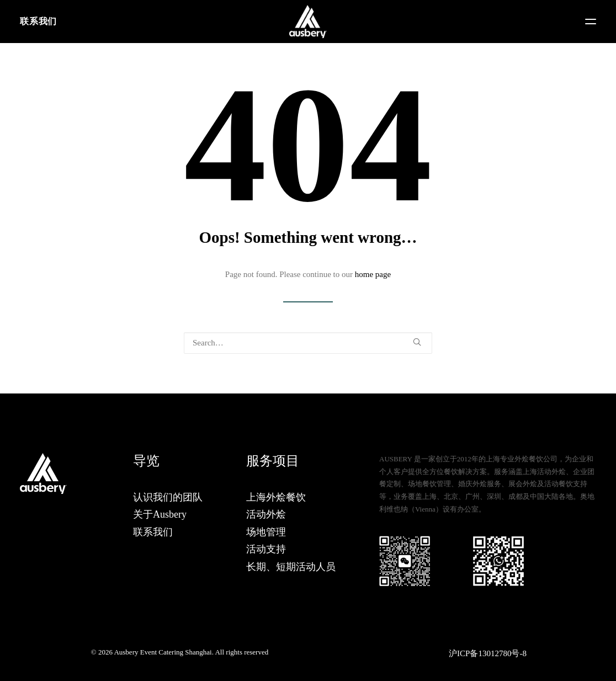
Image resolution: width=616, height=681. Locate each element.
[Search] (308, 343)
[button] (591, 22)
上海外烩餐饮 (276, 497)
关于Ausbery (160, 514)
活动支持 (266, 549)
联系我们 (38, 21)
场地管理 (266, 532)
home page (373, 274)
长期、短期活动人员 (291, 567)
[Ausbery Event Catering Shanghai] (308, 22)
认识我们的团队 (168, 497)
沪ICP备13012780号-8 (488, 653)
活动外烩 (266, 514)
